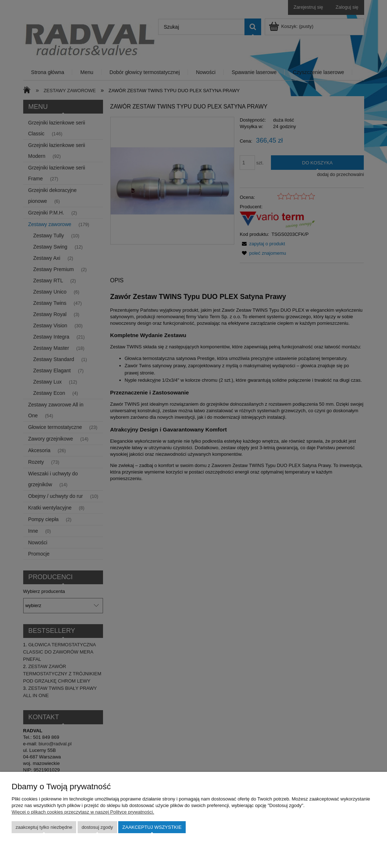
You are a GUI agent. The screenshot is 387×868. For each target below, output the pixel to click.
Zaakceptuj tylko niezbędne (44, 827)
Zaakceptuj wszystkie (152, 827)
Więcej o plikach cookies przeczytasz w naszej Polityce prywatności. (83, 812)
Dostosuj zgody (97, 827)
